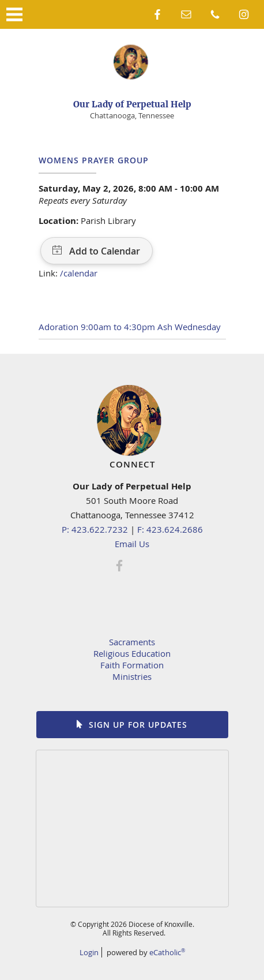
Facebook (157, 14)
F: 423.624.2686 (170, 529)
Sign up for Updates (138, 725)
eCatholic (167, 952)
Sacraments (132, 642)
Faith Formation (132, 665)
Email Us (132, 544)
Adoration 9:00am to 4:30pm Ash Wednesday (130, 327)
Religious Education (132, 653)
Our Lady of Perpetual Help (132, 104)
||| (14, 14)
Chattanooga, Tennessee (132, 115)
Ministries (132, 676)
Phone (215, 14)
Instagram (244, 14)
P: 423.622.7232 (95, 529)
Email (186, 14)
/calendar (79, 273)
